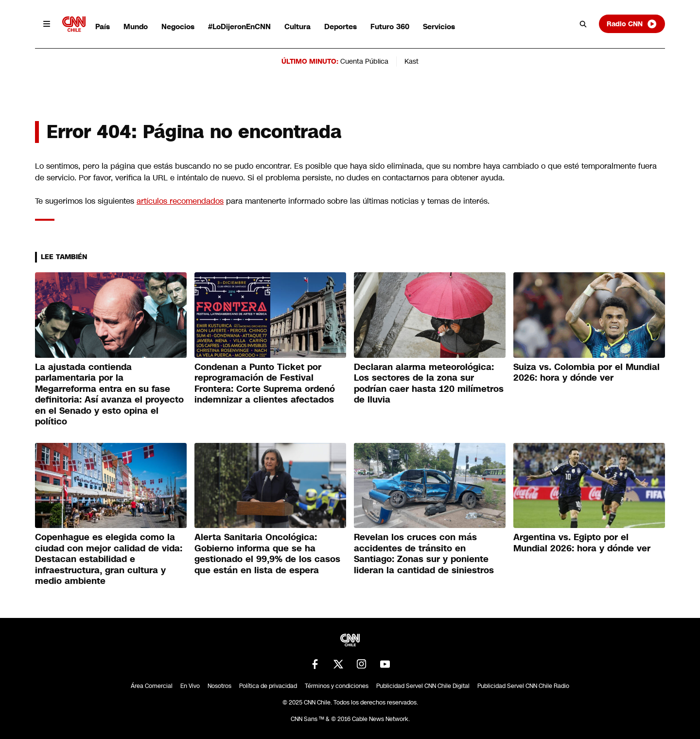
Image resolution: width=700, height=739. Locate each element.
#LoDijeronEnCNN (239, 26)
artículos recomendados (180, 201)
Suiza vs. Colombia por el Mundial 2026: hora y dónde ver (586, 373)
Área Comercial (152, 686)
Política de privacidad (268, 686)
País (103, 26)
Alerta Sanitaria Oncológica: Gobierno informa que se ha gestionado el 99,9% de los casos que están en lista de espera (267, 554)
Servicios (439, 26)
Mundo (136, 26)
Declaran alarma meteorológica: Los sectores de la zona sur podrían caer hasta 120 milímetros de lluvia (429, 384)
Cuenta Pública (364, 61)
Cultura (297, 26)
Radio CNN (632, 24)
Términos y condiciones (337, 686)
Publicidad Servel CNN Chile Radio (523, 686)
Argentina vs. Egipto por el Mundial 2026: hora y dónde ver (582, 543)
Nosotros (219, 686)
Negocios (178, 26)
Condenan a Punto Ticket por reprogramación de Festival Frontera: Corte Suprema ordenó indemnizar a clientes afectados (265, 384)
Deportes (341, 26)
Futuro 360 (390, 26)
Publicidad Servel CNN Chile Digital (423, 686)
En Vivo (190, 686)
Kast (411, 61)
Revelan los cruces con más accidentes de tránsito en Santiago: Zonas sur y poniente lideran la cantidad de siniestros (424, 554)
